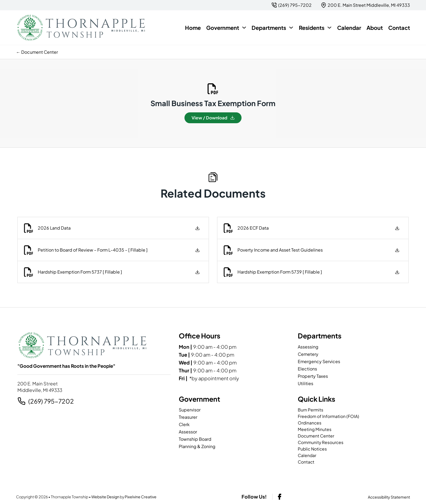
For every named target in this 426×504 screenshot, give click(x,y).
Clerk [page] (184, 424)
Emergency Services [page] (319, 361)
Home (193, 28)
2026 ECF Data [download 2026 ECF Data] (252, 228)
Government (223, 28)
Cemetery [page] (308, 354)
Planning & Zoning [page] (197, 446)
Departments (269, 28)
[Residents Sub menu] (329, 28)
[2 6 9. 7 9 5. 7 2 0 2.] (292, 5)
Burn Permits (311, 410)
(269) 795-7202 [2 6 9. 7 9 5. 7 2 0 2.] (51, 401)
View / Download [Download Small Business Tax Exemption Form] (213, 118)
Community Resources (321, 442)
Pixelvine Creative (141, 497)
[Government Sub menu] (244, 28)
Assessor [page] (188, 432)
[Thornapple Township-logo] (81, 28)
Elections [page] (307, 369)
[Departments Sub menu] (291, 28)
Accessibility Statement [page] (389, 497)
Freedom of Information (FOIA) (329, 416)
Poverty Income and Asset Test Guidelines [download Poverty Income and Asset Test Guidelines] (279, 250)
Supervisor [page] (190, 410)
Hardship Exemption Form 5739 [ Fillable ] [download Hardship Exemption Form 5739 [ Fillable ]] (279, 272)
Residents (312, 28)
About (375, 28)
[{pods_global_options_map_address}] (365, 5)
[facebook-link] (280, 497)
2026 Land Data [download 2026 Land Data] (53, 228)
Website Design (105, 497)
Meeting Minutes (315, 429)
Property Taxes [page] (313, 376)
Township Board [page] (195, 439)
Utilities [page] (306, 383)
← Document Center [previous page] (37, 52)
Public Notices (313, 449)
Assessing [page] (308, 347)
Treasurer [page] (188, 417)
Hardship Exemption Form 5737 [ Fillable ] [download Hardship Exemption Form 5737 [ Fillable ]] (79, 272)
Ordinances (310, 423)
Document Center (316, 436)
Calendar (349, 28)
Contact (399, 28)
